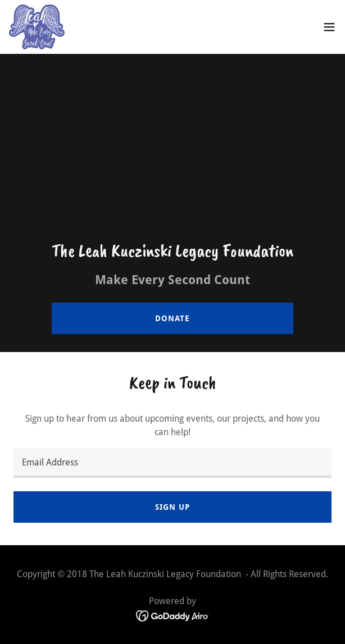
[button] (329, 27)
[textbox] (172, 463)
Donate (172, 318)
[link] (37, 27)
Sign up (172, 507)
